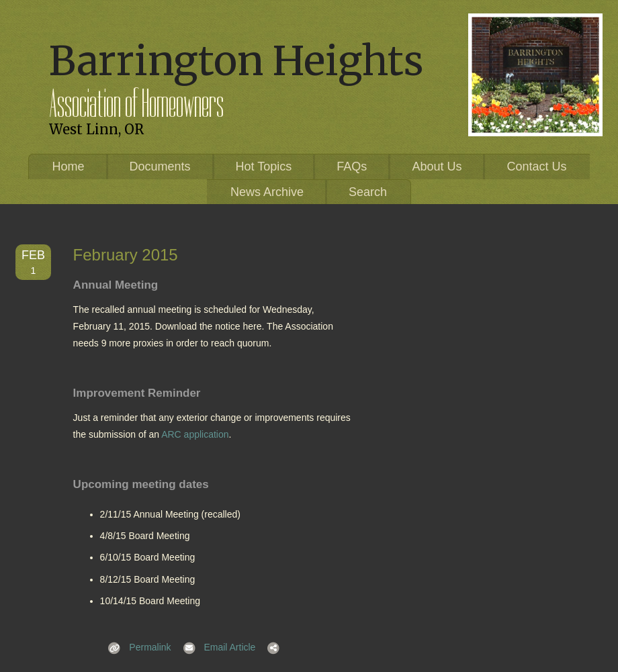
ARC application (195, 434)
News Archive (267, 192)
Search (368, 192)
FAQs (352, 166)
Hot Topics (264, 166)
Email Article (215, 647)
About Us (437, 166)
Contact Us (536, 166)
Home (69, 166)
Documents (160, 166)
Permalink (136, 647)
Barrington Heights (236, 61)
